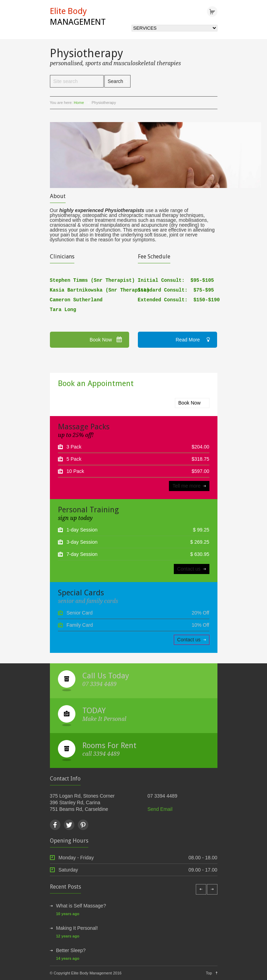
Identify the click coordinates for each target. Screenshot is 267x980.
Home (79, 103)
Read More (192, 340)
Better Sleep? (71, 950)
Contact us (189, 569)
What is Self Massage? (81, 906)
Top (209, 973)
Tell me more (186, 486)
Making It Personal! (77, 928)
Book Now (106, 340)
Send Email (160, 809)
